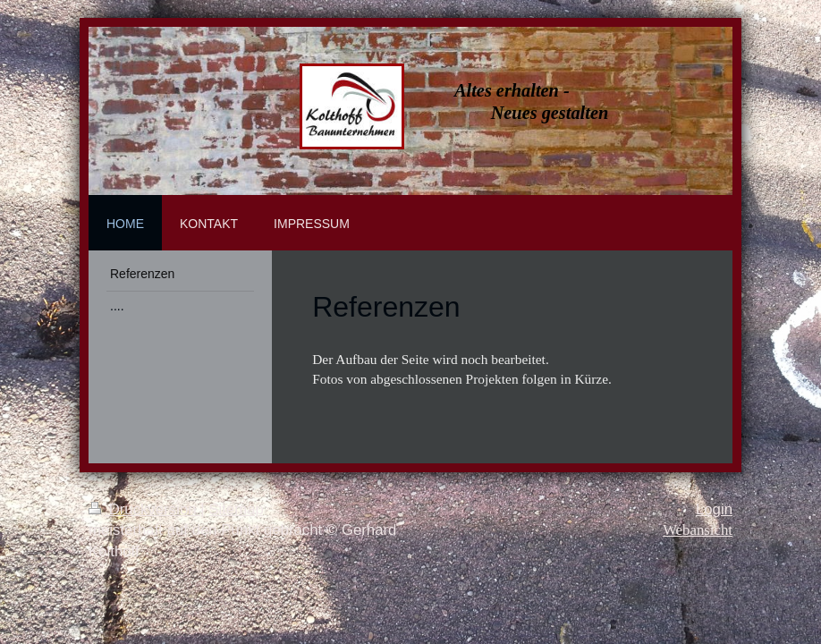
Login (714, 509)
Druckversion (144, 509)
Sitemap (236, 509)
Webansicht (698, 530)
